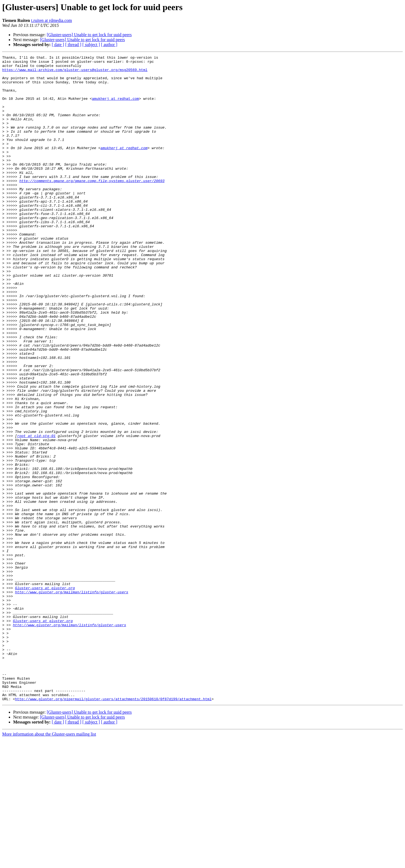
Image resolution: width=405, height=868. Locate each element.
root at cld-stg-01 (36, 512)
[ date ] (58, 45)
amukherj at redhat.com (116, 107)
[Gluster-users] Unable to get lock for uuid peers (89, 35)
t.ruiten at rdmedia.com (51, 20)
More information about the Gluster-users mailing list (49, 863)
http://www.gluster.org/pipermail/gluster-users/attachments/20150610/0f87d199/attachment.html (113, 828)
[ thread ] (73, 45)
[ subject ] (91, 45)
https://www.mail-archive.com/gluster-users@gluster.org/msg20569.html (75, 73)
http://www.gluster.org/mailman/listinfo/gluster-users (72, 700)
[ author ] (109, 45)
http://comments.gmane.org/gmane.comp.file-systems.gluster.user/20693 (92, 206)
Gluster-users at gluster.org (45, 695)
